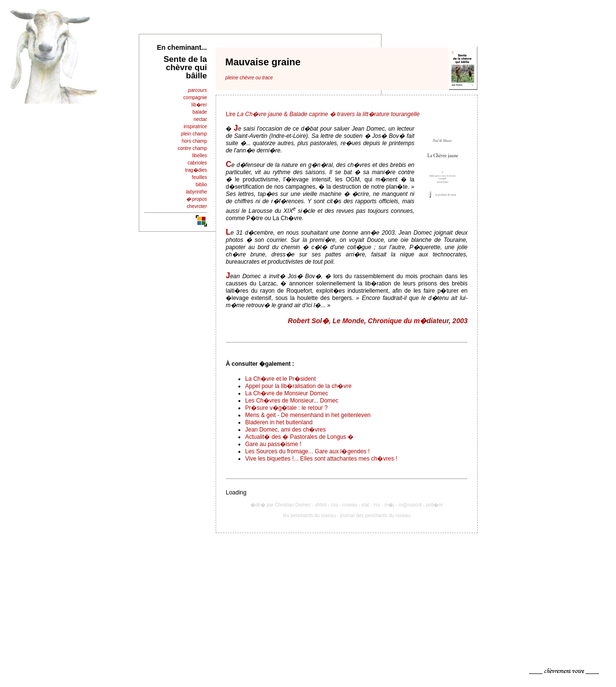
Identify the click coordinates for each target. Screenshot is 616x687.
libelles (199, 156)
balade (200, 112)
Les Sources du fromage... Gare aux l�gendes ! (307, 451)
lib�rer (199, 105)
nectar (200, 119)
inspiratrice (195, 127)
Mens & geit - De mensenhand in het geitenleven (308, 415)
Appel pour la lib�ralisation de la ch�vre (298, 386)
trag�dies (196, 170)
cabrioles (197, 163)
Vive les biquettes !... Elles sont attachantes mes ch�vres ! (321, 459)
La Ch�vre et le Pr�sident (280, 379)
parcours (198, 90)
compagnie (195, 97)
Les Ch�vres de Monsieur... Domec (292, 401)
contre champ (192, 148)
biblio (201, 185)
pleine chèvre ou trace (249, 78)
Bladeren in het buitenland (279, 422)
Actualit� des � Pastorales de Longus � (299, 437)
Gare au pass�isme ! (273, 444)
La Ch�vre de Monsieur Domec (286, 393)
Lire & (323, 114)
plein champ (194, 134)
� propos (197, 199)
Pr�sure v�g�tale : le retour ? (286, 408)
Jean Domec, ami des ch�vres (286, 430)
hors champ (194, 141)
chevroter (197, 206)
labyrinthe (197, 192)
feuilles (199, 177)
